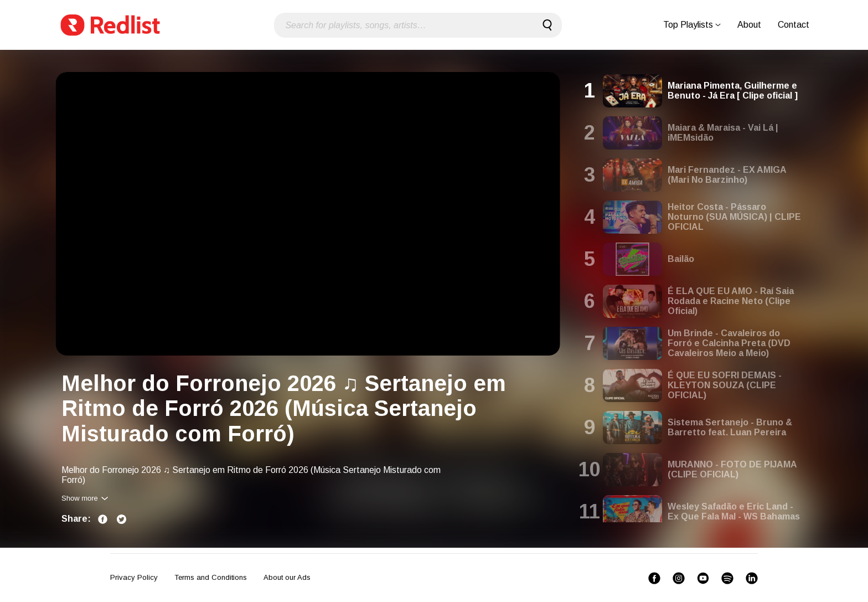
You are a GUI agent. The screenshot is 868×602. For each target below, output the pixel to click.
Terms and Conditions (211, 577)
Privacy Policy (134, 577)
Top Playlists (692, 25)
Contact (794, 25)
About (749, 25)
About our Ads (287, 577)
